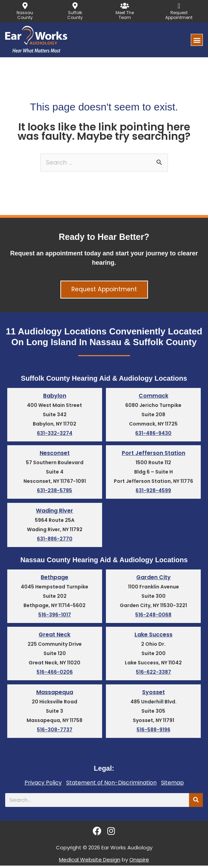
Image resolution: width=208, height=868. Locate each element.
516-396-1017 (55, 617)
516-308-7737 (55, 732)
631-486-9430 (153, 434)
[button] (197, 40)
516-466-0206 (55, 674)
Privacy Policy (43, 785)
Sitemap (172, 785)
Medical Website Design (90, 862)
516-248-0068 (153, 617)
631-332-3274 (55, 434)
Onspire (139, 862)
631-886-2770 (55, 540)
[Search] (196, 802)
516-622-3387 (153, 674)
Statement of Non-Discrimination (111, 785)
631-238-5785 (55, 492)
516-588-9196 (153, 732)
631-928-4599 (153, 492)
